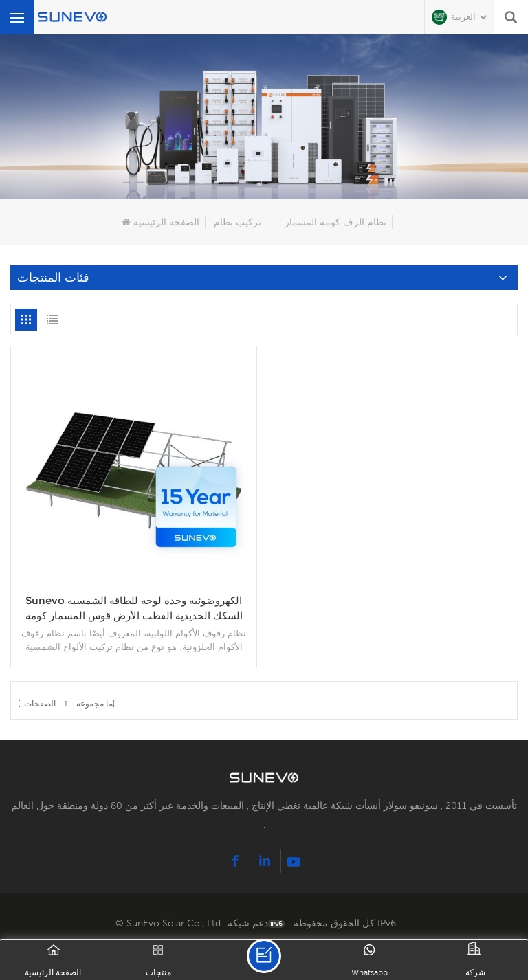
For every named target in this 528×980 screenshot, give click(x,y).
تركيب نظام (238, 222)
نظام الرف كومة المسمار (335, 222)
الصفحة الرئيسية (161, 222)
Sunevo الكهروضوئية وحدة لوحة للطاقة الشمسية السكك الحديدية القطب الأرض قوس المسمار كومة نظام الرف (134, 609)
